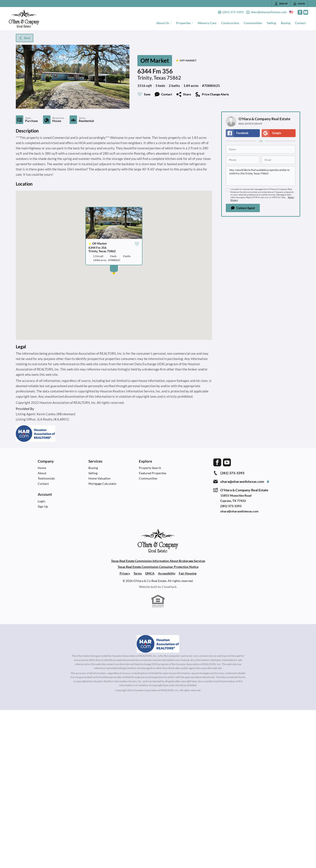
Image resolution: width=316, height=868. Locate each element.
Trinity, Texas (152, 78)
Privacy (234, 200)
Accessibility (167, 573)
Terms (291, 197)
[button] (243, 208)
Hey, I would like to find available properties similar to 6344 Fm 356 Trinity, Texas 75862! (261, 176)
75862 (174, 78)
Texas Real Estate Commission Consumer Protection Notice (158, 567)
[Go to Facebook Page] (300, 12)
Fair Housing (188, 573)
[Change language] (291, 12)
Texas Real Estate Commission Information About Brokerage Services (158, 561)
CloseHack (169, 587)
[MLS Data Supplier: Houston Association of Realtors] (158, 644)
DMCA (150, 573)
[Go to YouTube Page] (306, 12)
